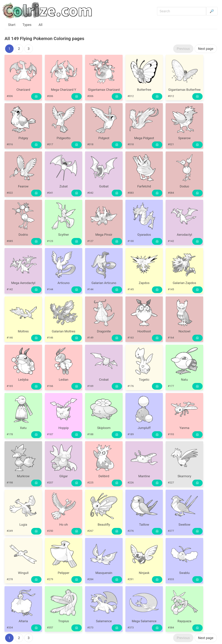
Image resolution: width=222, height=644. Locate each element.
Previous (183, 49)
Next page (206, 49)
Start (12, 25)
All (40, 25)
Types (27, 25)
